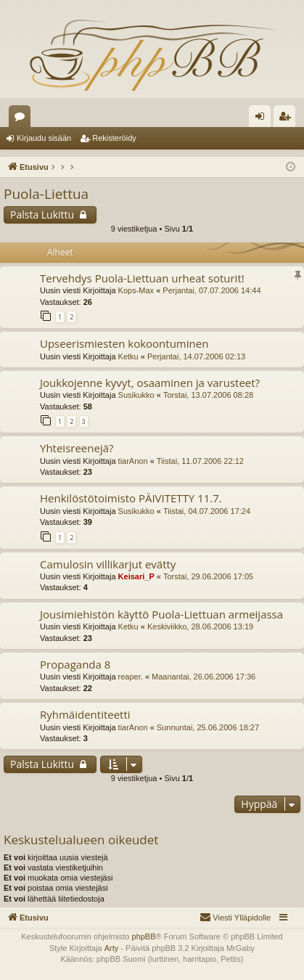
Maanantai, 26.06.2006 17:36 (204, 677)
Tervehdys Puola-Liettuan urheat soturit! (142, 278)
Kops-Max (136, 290)
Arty (112, 948)
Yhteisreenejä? (77, 448)
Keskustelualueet (22, 119)
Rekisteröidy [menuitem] (288, 119)
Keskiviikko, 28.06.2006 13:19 (200, 626)
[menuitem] (235, 918)
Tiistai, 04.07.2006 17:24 (207, 511)
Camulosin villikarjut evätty (108, 564)
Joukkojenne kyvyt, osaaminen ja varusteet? (150, 383)
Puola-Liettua (46, 194)
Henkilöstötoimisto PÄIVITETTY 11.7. (131, 498)
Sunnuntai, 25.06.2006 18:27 (208, 727)
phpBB (144, 936)
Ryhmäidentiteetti (85, 714)
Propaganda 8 (75, 664)
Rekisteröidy (114, 138)
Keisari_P (136, 576)
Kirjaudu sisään (44, 138)
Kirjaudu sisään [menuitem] (263, 119)
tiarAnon (133, 461)
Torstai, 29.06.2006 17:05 (208, 576)
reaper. (131, 677)
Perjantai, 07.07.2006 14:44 (211, 290)
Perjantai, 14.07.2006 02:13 (196, 356)
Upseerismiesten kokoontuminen (124, 343)
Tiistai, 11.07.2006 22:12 (200, 461)
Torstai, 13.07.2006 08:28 (208, 395)
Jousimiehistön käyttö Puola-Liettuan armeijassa (161, 614)
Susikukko (136, 395)
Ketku (128, 356)
